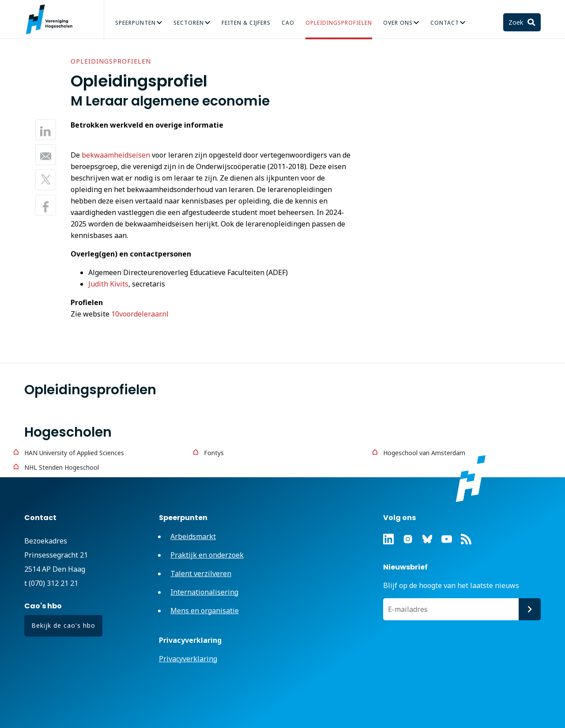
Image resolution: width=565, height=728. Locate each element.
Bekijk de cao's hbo (63, 625)
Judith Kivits (108, 284)
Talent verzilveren (201, 573)
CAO (288, 23)
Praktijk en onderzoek (207, 555)
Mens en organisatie (205, 611)
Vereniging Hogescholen (53, 19)
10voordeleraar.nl (140, 314)
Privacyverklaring (188, 659)
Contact (445, 23)
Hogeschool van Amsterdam (424, 453)
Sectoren (189, 23)
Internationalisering (204, 592)
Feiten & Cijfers (246, 23)
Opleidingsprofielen (339, 23)
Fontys (214, 453)
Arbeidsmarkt (193, 536)
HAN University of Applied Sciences (74, 453)
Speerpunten (136, 23)
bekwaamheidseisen (116, 155)
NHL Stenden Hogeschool (62, 467)
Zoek (517, 22)
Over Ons (398, 23)
